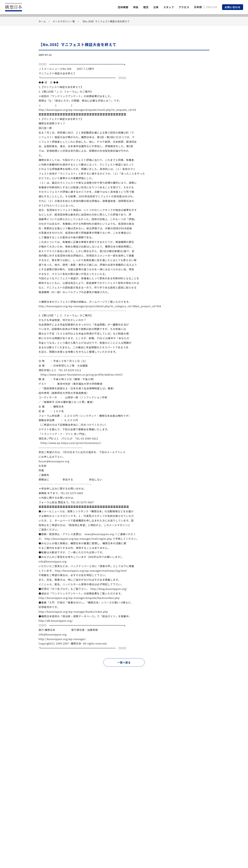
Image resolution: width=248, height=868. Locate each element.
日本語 (198, 7)
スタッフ (169, 7)
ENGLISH (212, 7)
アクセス (184, 7)
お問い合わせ (233, 7)
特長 (136, 7)
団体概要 (123, 7)
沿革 (156, 7)
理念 (146, 7)
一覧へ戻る (124, 662)
